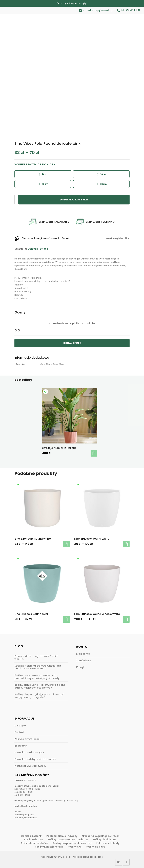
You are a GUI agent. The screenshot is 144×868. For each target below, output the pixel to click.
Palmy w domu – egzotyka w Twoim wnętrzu (36, 658)
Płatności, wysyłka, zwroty (30, 766)
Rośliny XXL (75, 847)
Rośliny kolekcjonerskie (49, 847)
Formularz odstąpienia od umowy (35, 759)
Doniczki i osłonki (38, 249)
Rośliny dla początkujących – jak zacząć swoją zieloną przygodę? (39, 696)
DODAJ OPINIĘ (72, 343)
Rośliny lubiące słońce (35, 843)
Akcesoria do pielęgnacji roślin (100, 836)
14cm (43, 174)
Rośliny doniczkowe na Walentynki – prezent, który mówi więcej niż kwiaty (37, 677)
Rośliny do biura (96, 847)
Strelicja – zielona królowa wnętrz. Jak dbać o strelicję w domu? (38, 667)
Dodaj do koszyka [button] (94, 453)
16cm (101, 174)
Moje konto (83, 654)
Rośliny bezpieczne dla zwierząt (72, 843)
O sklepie (20, 726)
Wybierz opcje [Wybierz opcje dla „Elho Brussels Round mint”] (66, 619)
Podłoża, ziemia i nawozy (62, 836)
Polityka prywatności (27, 739)
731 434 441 (133, 10)
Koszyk (80, 667)
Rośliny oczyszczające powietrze (68, 839)
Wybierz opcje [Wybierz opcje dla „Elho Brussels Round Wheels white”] (126, 619)
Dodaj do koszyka (74, 200)
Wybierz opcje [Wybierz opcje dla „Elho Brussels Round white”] (126, 544)
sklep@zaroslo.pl (103, 10)
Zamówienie (84, 661)
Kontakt (19, 732)
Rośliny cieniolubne (104, 839)
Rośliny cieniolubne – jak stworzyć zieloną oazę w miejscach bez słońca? (40, 686)
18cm (43, 184)
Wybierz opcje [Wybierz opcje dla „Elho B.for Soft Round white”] (66, 544)
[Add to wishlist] (46, 392)
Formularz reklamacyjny (29, 752)
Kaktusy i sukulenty (108, 843)
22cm (101, 184)
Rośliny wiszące (34, 839)
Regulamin (21, 746)
